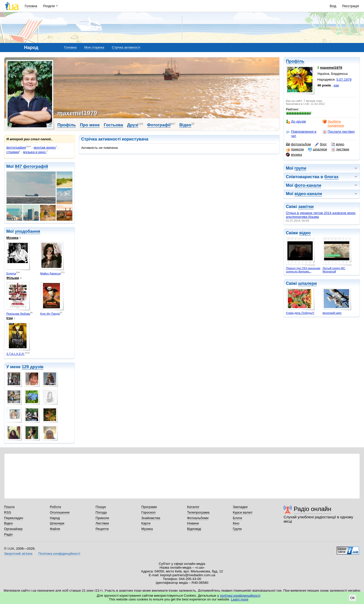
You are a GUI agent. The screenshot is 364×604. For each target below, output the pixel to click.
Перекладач (14, 518)
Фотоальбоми (198, 518)
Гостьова (113, 125)
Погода (101, 512)
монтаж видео (45, 147)
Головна (31, 6)
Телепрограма (198, 512)
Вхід (333, 6)
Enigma (11, 273)
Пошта (9, 507)
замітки (306, 207)
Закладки (240, 507)
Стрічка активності (126, 47)
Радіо (8, 534)
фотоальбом (298, 144)
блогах (331, 177)
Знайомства (151, 518)
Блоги (237, 518)
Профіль (295, 61)
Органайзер (13, 529)
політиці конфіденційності (240, 596)
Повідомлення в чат (301, 134)
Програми (149, 507)
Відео (185, 125)
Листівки (102, 523)
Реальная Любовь (18, 314)
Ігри (10, 318)
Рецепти (102, 529)
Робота (55, 507)
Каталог (193, 507)
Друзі (133, 125)
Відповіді (194, 529)
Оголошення (60, 512)
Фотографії (159, 125)
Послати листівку (339, 132)
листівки (340, 149)
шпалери (317, 149)
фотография (16, 147)
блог (321, 144)
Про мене (90, 125)
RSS (8, 512)
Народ (55, 518)
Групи (237, 529)
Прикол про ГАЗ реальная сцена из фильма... (303, 270)
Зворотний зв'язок (18, 554)
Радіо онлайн (313, 509)
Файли (55, 529)
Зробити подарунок (333, 123)
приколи (295, 149)
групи (300, 168)
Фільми (13, 278)
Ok (352, 598)
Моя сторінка (94, 47)
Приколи (102, 518)
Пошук (101, 507)
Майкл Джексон (51, 273)
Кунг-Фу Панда (50, 314)
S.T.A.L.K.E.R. (15, 354)
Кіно (236, 523)
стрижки (13, 152)
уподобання (28, 231)
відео (338, 144)
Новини (193, 523)
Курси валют (243, 512)
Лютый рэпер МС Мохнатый (334, 270)
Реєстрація (351, 6)
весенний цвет (332, 313)
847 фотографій (32, 166)
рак (336, 85)
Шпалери (57, 523)
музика (294, 155)
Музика (12, 238)
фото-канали (308, 185)
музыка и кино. (35, 152)
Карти (146, 523)
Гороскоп (148, 512)
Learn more (240, 599)
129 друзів (33, 367)
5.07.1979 (344, 79)
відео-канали (308, 194)
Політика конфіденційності (59, 554)
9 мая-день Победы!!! (300, 313)
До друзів (296, 122)
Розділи (49, 6)
